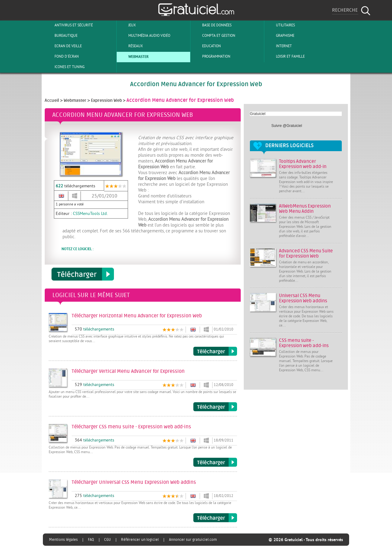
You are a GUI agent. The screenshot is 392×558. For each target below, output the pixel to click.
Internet (279, 46)
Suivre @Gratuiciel (287, 126)
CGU (107, 540)
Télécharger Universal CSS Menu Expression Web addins (215, 518)
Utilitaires (280, 25)
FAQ (91, 540)
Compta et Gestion (214, 36)
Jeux (127, 25)
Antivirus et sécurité (69, 25)
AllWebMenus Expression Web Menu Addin (305, 209)
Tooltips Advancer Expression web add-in (303, 164)
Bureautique (61, 36)
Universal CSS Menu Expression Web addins (303, 298)
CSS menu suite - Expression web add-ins (304, 343)
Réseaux (130, 46)
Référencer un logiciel (140, 540)
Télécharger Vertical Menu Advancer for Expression (215, 407)
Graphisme (280, 36)
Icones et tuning (64, 67)
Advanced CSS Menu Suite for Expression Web (306, 254)
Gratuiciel (258, 114)
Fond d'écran (62, 56)
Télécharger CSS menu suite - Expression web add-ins (215, 462)
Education (206, 46)
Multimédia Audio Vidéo (144, 36)
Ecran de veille (63, 46)
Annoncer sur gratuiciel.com (193, 540)
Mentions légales (63, 540)
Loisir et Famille (285, 56)
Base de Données (212, 25)
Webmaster (133, 56)
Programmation (211, 56)
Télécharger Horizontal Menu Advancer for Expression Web (215, 351)
